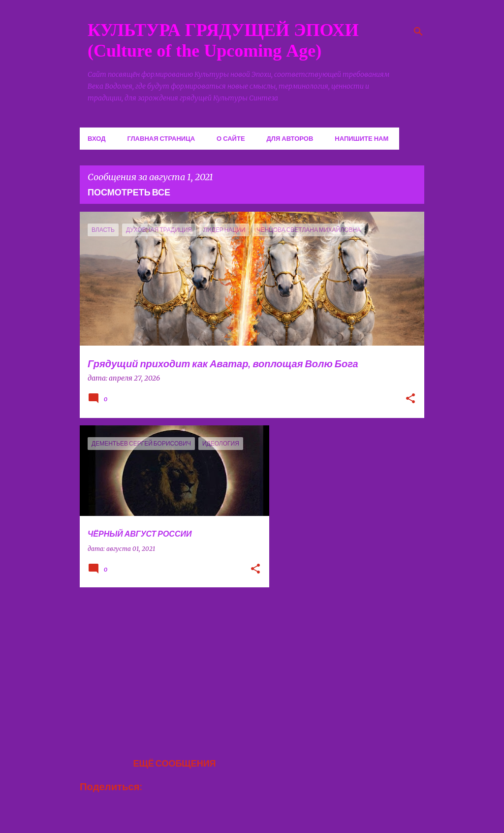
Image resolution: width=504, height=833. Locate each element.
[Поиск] (418, 32)
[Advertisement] (171, 664)
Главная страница (161, 138)
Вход (96, 138)
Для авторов (290, 138)
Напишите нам (362, 138)
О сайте (231, 138)
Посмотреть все (129, 192)
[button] (410, 399)
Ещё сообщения (174, 763)
